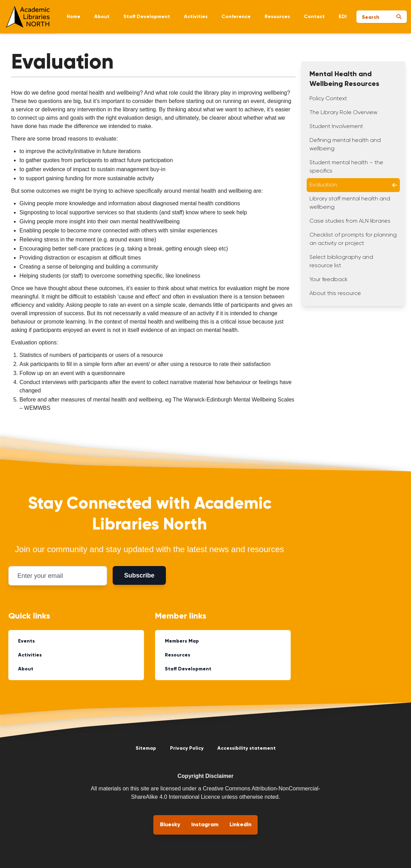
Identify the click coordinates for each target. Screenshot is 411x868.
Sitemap (146, 748)
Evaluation (353, 185)
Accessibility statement (247, 748)
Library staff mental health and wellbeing (350, 203)
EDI (343, 17)
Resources (277, 17)
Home (74, 17)
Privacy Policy (187, 748)
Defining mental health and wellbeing (345, 145)
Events (26, 641)
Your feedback (329, 280)
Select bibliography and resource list (341, 262)
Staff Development (147, 17)
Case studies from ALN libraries (350, 221)
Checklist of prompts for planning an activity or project (353, 239)
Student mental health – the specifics (346, 167)
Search (371, 17)
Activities (196, 17)
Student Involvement (336, 127)
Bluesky (170, 825)
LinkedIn (240, 825)
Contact (314, 17)
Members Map (182, 641)
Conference (236, 17)
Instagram (205, 825)
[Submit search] (399, 17)
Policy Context (328, 99)
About (102, 17)
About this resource (335, 294)
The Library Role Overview (343, 113)
